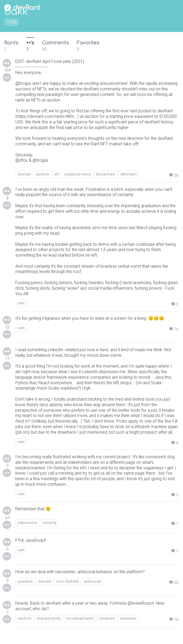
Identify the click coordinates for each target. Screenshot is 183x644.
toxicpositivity (49, 618)
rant (21, 303)
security (50, 523)
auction (42, 174)
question (25, 581)
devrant (24, 174)
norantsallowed (80, 618)
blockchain (106, 174)
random (24, 618)
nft (56, 174)
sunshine (128, 618)
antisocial (92, 581)
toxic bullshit (68, 581)
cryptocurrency (77, 174)
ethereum (129, 174)
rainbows (107, 618)
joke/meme (27, 523)
